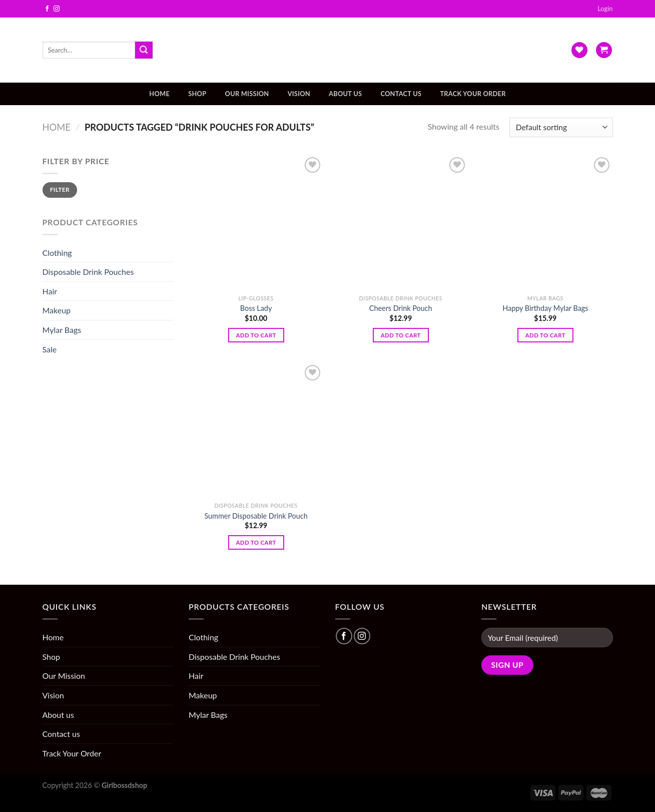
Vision (299, 94)
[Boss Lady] (256, 222)
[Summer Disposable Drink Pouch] (256, 430)
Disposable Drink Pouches (88, 272)
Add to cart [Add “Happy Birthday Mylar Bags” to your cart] (545, 335)
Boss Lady (256, 308)
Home (159, 94)
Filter (60, 189)
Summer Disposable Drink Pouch (256, 516)
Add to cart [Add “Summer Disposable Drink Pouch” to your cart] (256, 542)
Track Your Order (473, 94)
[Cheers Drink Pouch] (401, 222)
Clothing (57, 253)
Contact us (401, 94)
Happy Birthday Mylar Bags (545, 308)
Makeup (57, 310)
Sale (50, 349)
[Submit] (144, 50)
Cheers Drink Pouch (401, 308)
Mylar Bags (62, 330)
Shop (197, 94)
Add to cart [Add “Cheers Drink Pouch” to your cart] (401, 335)
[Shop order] (561, 127)
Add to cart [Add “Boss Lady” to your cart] (256, 335)
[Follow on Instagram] (57, 9)
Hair (50, 291)
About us (345, 94)
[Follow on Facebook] (47, 9)
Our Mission (247, 94)
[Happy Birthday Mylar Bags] (545, 222)
